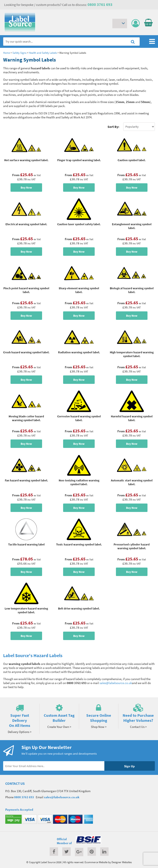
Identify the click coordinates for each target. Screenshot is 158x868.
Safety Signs (19, 53)
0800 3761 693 (100, 4)
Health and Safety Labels (43, 53)
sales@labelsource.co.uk (116, 683)
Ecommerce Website (96, 862)
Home (7, 53)
